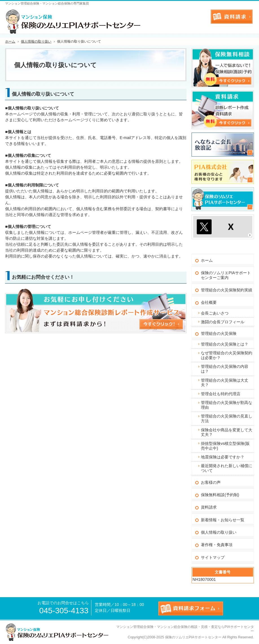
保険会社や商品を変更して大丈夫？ (227, 432)
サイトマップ (213, 557)
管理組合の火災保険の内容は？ (225, 369)
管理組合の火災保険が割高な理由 (227, 405)
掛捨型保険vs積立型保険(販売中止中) (225, 446)
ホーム (207, 260)
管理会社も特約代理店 (221, 394)
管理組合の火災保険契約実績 (227, 290)
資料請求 (209, 507)
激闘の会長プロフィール (223, 322)
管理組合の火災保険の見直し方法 (227, 418)
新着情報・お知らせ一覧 (223, 520)
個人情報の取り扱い (219, 532)
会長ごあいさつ (215, 313)
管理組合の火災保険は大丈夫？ (225, 383)
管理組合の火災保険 (219, 333)
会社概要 (209, 302)
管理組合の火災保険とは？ (225, 344)
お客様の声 (211, 482)
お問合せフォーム (232, 17)
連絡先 (201, 16)
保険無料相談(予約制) (220, 495)
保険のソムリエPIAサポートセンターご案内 (226, 275)
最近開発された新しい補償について (227, 468)
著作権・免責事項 (217, 545)
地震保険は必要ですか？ (223, 457)
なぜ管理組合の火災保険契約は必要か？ (227, 355)
